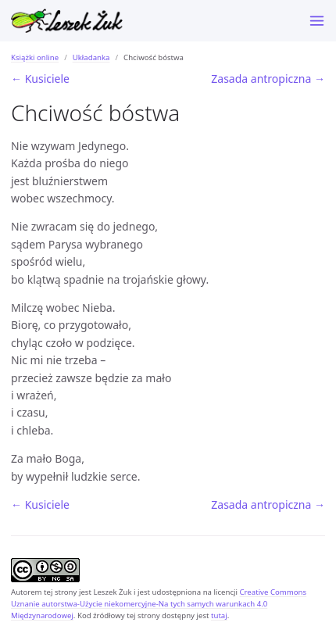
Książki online (35, 57)
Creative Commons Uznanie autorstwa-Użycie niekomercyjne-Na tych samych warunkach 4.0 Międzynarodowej (159, 604)
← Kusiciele (40, 79)
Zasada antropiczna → (268, 79)
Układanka (91, 57)
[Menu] (317, 21)
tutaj (219, 615)
